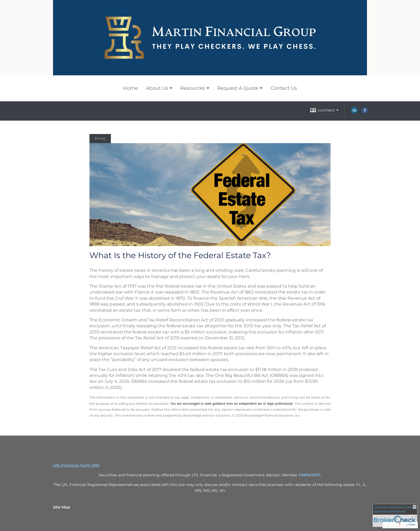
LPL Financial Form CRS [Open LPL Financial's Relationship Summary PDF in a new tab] (76, 465)
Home (130, 88)
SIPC (316, 475)
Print (100, 139)
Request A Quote (238, 88)
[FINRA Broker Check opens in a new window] (395, 515)
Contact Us (284, 88)
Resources (193, 88)
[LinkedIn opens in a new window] (354, 112)
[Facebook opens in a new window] (365, 112)
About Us (157, 88)
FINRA (305, 475)
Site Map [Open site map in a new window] (62, 507)
